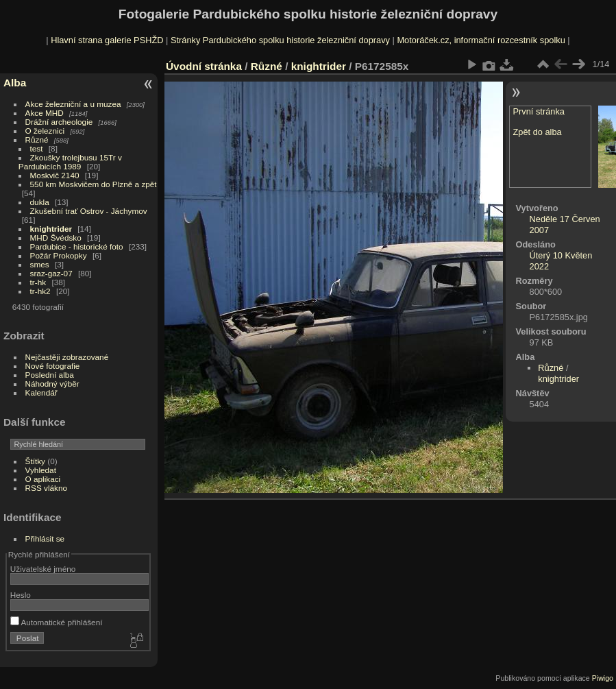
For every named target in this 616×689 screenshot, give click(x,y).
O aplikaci (43, 479)
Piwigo (603, 678)
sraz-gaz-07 (51, 273)
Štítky (35, 461)
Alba (15, 83)
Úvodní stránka (204, 66)
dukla (40, 202)
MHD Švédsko (56, 238)
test (37, 148)
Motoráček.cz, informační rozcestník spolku (481, 40)
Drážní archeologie (59, 122)
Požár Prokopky (59, 255)
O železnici (45, 131)
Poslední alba (50, 375)
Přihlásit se (45, 539)
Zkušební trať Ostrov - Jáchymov (89, 211)
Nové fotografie (53, 366)
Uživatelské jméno (43, 569)
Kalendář (41, 392)
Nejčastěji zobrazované (67, 357)
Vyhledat (41, 470)
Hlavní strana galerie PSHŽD (107, 40)
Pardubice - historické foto (77, 246)
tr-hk (38, 282)
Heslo (21, 595)
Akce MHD (45, 113)
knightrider (51, 229)
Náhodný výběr (52, 384)
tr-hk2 (40, 291)
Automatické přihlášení (57, 622)
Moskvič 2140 (55, 175)
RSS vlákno (46, 488)
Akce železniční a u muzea (73, 104)
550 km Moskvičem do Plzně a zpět (94, 184)
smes (40, 264)
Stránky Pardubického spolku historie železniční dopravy (280, 40)
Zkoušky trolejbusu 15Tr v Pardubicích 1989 (70, 162)
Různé (37, 140)
